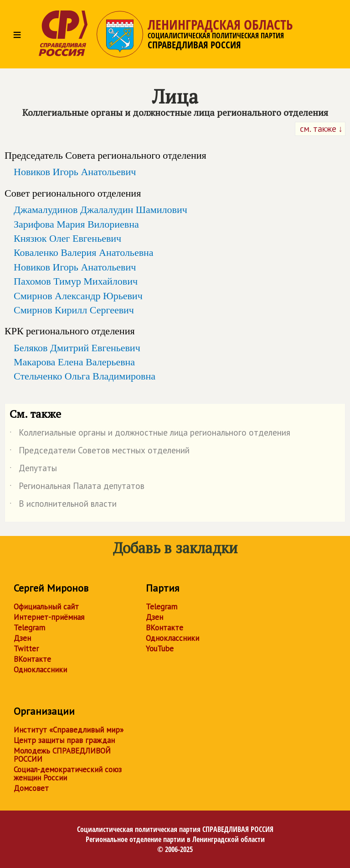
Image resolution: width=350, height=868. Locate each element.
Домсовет (31, 788)
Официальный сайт (46, 607)
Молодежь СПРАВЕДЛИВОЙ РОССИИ (62, 755)
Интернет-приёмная (49, 617)
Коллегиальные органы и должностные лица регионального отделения (150, 434)
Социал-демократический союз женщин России (68, 774)
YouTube (160, 649)
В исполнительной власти (63, 505)
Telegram (29, 628)
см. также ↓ (320, 129)
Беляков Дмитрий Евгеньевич (77, 348)
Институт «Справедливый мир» (69, 730)
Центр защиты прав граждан (64, 740)
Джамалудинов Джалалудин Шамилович (100, 210)
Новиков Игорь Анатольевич (75, 172)
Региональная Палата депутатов (77, 488)
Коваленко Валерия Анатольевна (84, 252)
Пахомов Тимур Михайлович (76, 281)
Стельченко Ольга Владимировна (85, 376)
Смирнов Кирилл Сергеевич (74, 310)
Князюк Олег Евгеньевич (67, 238)
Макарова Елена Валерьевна (74, 362)
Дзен (22, 638)
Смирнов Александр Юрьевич (78, 296)
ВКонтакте (32, 659)
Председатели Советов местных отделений (100, 452)
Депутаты (33, 470)
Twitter (26, 649)
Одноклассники (40, 670)
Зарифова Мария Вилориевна (76, 224)
